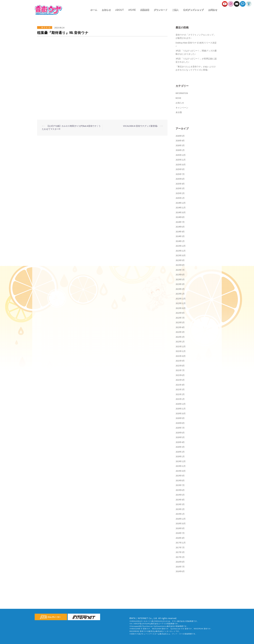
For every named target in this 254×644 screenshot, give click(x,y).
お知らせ (106, 10)
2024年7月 (180, 222)
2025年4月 (180, 184)
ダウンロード (160, 10)
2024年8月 (180, 217)
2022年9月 (180, 313)
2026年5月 (180, 136)
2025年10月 (181, 165)
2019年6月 (180, 490)
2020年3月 (180, 447)
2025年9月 (180, 169)
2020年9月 (180, 418)
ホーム (94, 10)
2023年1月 (180, 294)
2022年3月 (180, 332)
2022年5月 (180, 322)
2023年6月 (180, 275)
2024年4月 (180, 232)
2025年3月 (180, 188)
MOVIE (132, 10)
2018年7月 (180, 533)
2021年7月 (180, 370)
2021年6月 (180, 375)
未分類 (179, 112)
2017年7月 (180, 548)
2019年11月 (181, 466)
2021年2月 (180, 394)
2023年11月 (181, 251)
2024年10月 (181, 212)
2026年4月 (180, 141)
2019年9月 (180, 476)
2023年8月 (180, 265)
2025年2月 (180, 193)
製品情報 (144, 10)
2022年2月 (180, 337)
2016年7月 (180, 567)
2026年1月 (180, 150)
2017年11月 (181, 543)
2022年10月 (181, 308)
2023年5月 (180, 279)
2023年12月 (181, 246)
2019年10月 (181, 471)
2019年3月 (180, 504)
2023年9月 (180, 260)
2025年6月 (180, 179)
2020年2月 (180, 452)
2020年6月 (180, 433)
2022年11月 (181, 303)
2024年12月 (181, 203)
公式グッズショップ (193, 10)
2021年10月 (181, 356)
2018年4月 (180, 538)
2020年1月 (180, 457)
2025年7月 (180, 174)
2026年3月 (180, 145)
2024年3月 (180, 236)
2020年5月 (180, 437)
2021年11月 (181, 351)
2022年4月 (180, 327)
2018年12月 (181, 519)
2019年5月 (180, 495)
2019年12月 (181, 461)
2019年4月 (180, 500)
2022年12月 (181, 299)
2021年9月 (180, 361)
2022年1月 (180, 342)
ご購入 (175, 10)
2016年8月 (180, 562)
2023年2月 (180, 289)
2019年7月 (180, 485)
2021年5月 (180, 380)
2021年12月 (181, 347)
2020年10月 (181, 414)
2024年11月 (181, 208)
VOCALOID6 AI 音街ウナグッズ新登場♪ (141, 126)
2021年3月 (180, 389)
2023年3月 (180, 284)
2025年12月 (181, 155)
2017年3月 (180, 552)
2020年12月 (181, 404)
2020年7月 (180, 428)
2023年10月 (181, 255)
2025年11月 (181, 160)
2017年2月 (180, 557)
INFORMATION (182, 93)
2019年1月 (180, 514)
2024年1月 (180, 241)
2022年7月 (180, 318)
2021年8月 (180, 366)
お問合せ (213, 10)
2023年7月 (180, 270)
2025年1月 (180, 198)
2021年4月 (180, 385)
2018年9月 (180, 528)
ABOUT (119, 10)
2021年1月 (180, 399)
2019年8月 (180, 481)
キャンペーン (182, 108)
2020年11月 (181, 409)
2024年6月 (180, 227)
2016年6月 (180, 571)
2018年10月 (181, 524)
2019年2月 (180, 509)
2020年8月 (180, 423)
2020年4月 (180, 442)
